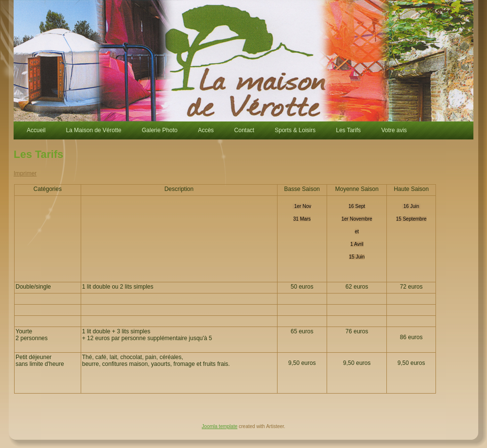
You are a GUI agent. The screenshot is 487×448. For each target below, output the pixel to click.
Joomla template (219, 426)
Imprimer (25, 173)
